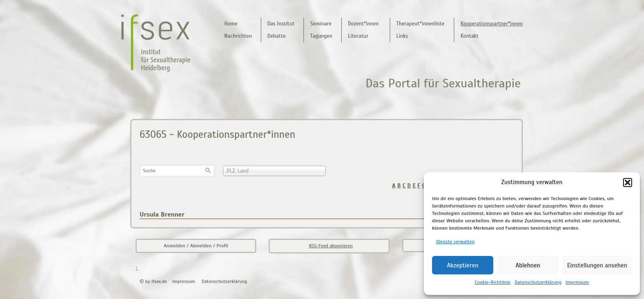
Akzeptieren (463, 265)
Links (402, 36)
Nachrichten (238, 36)
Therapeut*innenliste (420, 24)
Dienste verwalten (455, 242)
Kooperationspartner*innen (492, 24)
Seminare (321, 24)
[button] (628, 183)
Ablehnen (528, 265)
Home (231, 24)
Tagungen (321, 36)
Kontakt (469, 36)
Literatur (358, 36)
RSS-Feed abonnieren (331, 246)
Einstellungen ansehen (597, 265)
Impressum (577, 282)
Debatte (277, 36)
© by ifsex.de (153, 281)
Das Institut (281, 24)
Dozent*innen (363, 24)
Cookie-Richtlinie (493, 282)
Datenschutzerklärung (538, 282)
